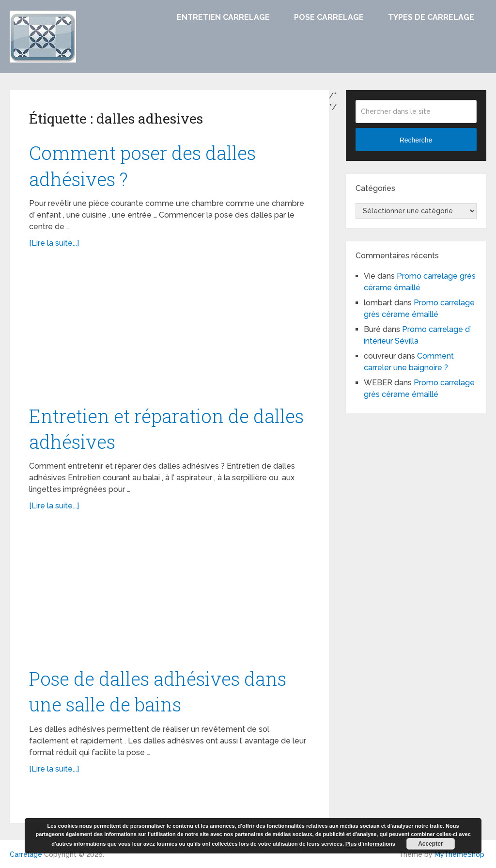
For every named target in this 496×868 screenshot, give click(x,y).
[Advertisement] (170, 331)
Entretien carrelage (223, 17)
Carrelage (26, 854)
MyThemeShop (459, 854)
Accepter (430, 844)
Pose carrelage (329, 17)
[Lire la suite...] (54, 243)
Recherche (416, 140)
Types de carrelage (431, 17)
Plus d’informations (370, 844)
